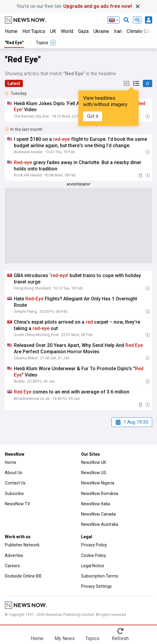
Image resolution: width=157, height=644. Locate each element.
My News (65, 638)
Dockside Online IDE (23, 576)
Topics (92, 638)
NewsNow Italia (96, 504)
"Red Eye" (14, 43)
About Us (14, 473)
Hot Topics (34, 31)
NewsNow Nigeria (98, 483)
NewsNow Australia (100, 524)
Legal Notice (93, 566)
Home (11, 31)
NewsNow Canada (98, 514)
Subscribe (14, 494)
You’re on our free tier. (74, 6)
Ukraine (101, 31)
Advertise (14, 555)
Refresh (120, 638)
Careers (12, 566)
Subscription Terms (100, 576)
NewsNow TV (17, 504)
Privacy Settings (96, 586)
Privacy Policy (94, 545)
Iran (118, 31)
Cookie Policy (94, 555)
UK (53, 31)
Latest (14, 83)
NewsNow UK (94, 462)
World (67, 31)
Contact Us (15, 483)
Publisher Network (22, 545)
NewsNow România (100, 494)
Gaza (83, 31)
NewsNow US (94, 473)
